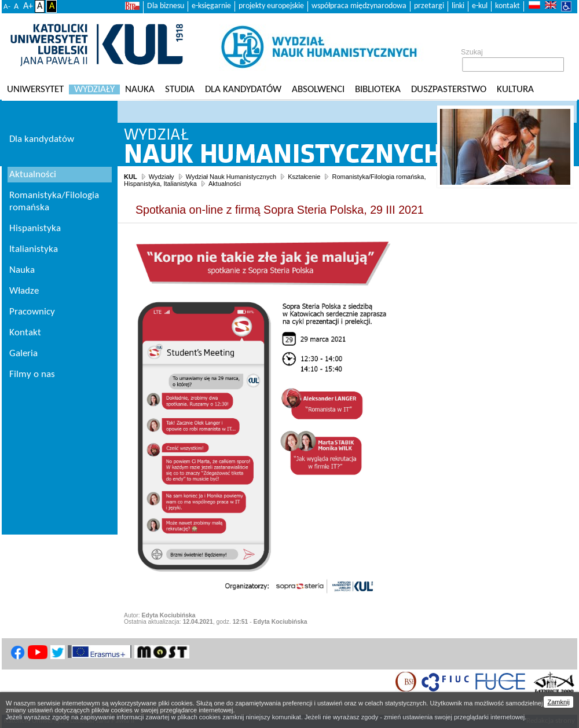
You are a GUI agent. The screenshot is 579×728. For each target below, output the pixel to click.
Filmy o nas (32, 374)
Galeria (23, 354)
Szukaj (472, 52)
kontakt (507, 6)
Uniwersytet (35, 89)
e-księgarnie (211, 6)
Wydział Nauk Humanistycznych (231, 177)
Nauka (140, 89)
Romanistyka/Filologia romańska (54, 202)
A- (7, 7)
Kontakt (25, 333)
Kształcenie (304, 177)
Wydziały (94, 89)
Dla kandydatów (243, 89)
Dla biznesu (166, 6)
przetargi (429, 6)
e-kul (480, 6)
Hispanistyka (35, 228)
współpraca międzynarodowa (359, 6)
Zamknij (558, 702)
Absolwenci (318, 89)
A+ (28, 6)
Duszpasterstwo (449, 89)
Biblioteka (378, 89)
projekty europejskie (271, 6)
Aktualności (225, 184)
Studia (180, 89)
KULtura (515, 89)
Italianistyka (34, 249)
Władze (24, 291)
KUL (131, 177)
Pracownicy (32, 312)
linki (458, 6)
